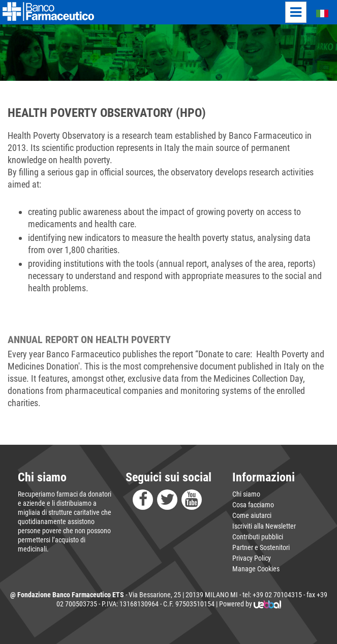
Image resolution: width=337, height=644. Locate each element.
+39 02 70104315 (277, 595)
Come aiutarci (252, 515)
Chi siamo (246, 494)
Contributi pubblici (258, 537)
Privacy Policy (252, 558)
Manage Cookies (256, 569)
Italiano (316, 13)
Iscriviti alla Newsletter (264, 526)
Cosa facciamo (253, 505)
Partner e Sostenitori (261, 547)
